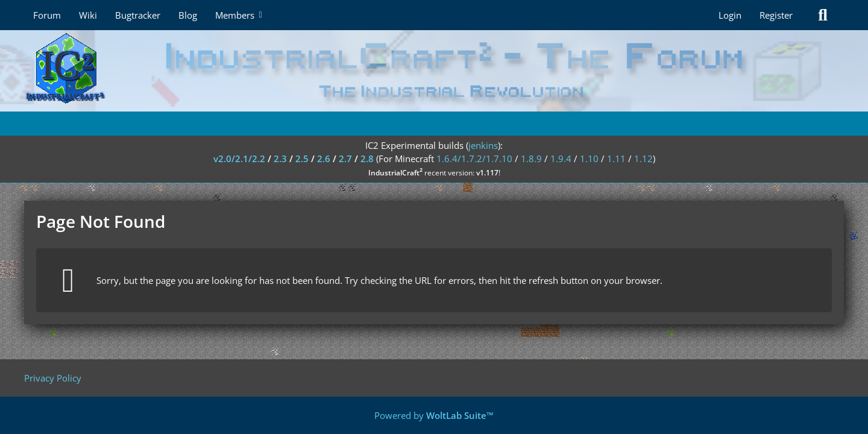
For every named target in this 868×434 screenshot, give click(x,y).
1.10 (589, 159)
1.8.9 (531, 159)
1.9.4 (561, 159)
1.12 (643, 159)
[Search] (823, 15)
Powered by (434, 415)
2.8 (367, 159)
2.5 (302, 159)
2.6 (324, 159)
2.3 (280, 159)
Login (730, 15)
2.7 (345, 159)
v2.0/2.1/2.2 (239, 159)
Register (776, 15)
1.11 (616, 159)
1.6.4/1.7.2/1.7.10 (474, 159)
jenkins (483, 145)
